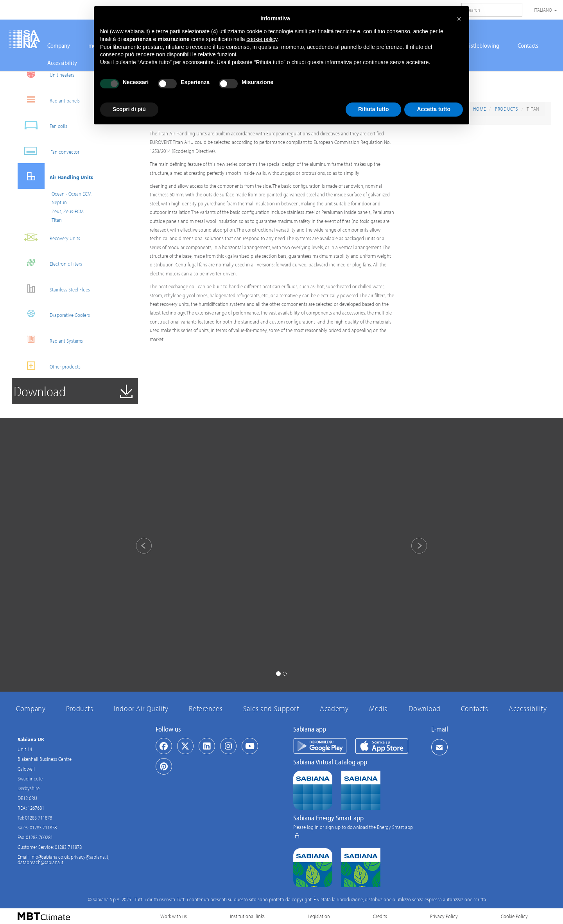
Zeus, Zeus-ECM (68, 211)
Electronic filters (50, 263)
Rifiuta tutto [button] (374, 109)
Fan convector (48, 151)
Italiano (546, 10)
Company (59, 45)
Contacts (528, 45)
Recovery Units (49, 237)
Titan (57, 220)
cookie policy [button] (262, 39)
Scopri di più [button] (129, 109)
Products (507, 109)
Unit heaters (46, 74)
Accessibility (62, 63)
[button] (137, 547)
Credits (380, 916)
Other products (49, 366)
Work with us (174, 916)
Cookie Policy (514, 916)
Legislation (319, 916)
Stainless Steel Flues (54, 289)
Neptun (59, 202)
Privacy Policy (444, 916)
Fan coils (42, 125)
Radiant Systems (50, 340)
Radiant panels (49, 100)
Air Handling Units (55, 176)
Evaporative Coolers (54, 314)
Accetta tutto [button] (434, 109)
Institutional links (247, 916)
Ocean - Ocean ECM (72, 194)
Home (480, 109)
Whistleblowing (480, 45)
